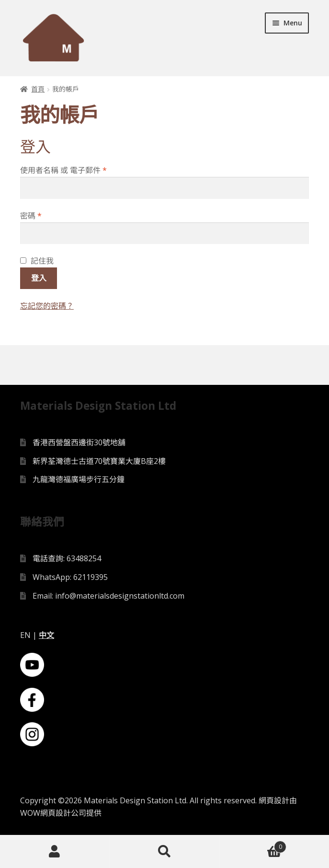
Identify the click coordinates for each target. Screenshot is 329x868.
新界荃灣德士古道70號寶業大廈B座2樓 (99, 461)
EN (25, 635)
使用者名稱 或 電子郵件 (63, 170)
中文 (46, 635)
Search (164, 852)
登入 (39, 278)
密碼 (31, 216)
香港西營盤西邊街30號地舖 (79, 442)
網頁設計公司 (63, 813)
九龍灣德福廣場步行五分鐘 (79, 479)
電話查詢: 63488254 (67, 558)
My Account (55, 852)
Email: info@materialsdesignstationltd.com (108, 596)
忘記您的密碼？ (47, 306)
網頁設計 (274, 800)
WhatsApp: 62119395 (70, 577)
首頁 (38, 89)
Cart (253, 845)
